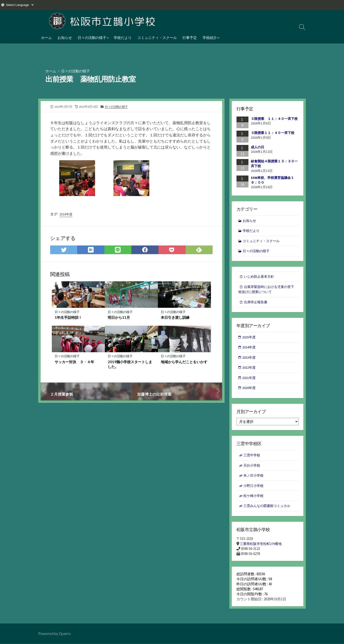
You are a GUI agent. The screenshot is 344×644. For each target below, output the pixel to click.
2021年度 (249, 381)
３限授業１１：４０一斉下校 (273, 133)
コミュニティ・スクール (157, 37)
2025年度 (249, 339)
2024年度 (249, 350)
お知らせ (65, 37)
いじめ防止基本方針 (260, 278)
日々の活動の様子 (92, 37)
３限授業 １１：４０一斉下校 (274, 119)
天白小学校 (252, 469)
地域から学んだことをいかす (184, 362)
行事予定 (190, 37)
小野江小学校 (254, 490)
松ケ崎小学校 (254, 501)
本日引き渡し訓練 (175, 318)
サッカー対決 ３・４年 (74, 362)
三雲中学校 (252, 459)
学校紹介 (210, 37)
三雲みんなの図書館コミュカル (269, 511)
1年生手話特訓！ (68, 318)
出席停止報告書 (256, 304)
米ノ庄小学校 (254, 480)
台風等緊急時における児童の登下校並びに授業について (266, 291)
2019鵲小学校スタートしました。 (130, 365)
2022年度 (249, 371)
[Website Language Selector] (20, 5)
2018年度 (66, 214)
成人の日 (258, 147)
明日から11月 (119, 318)
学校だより (123, 37)
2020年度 (249, 391)
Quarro (65, 634)
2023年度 (249, 360)
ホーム (46, 37)
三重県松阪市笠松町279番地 (262, 549)
